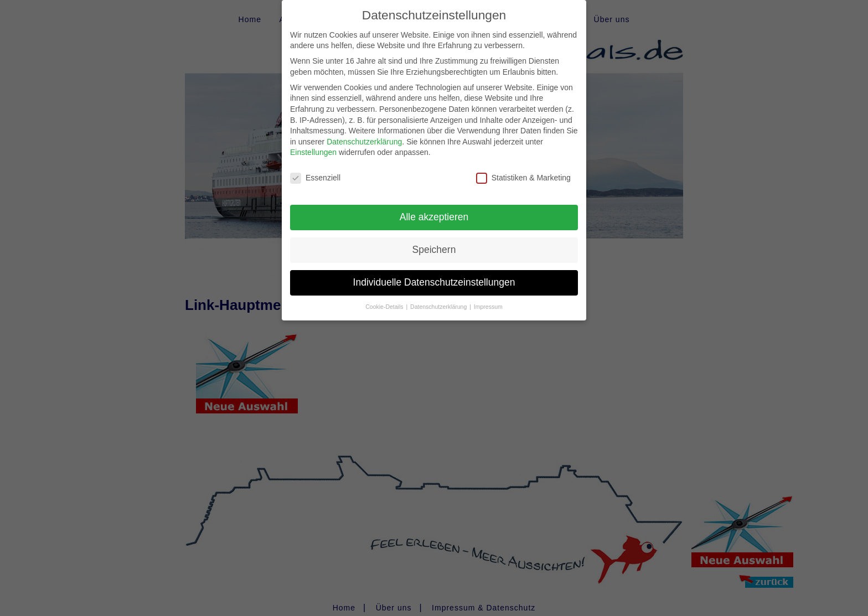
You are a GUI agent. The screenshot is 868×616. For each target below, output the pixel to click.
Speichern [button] (434, 240)
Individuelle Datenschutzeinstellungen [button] (434, 273)
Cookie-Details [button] (385, 297)
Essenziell (315, 169)
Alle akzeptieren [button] (434, 208)
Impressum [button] (488, 297)
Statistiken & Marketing (523, 169)
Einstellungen (313, 143)
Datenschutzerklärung (364, 132)
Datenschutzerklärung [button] (439, 297)
